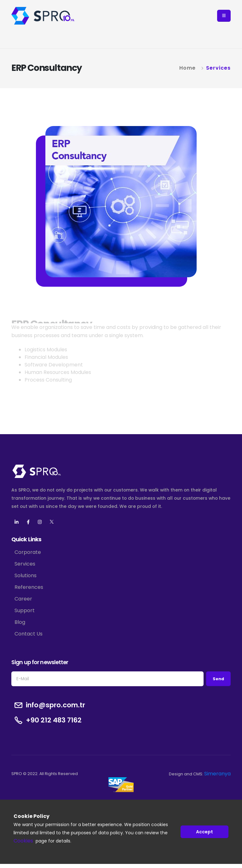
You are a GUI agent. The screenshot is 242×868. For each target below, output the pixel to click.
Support (25, 610)
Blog (20, 622)
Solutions (26, 575)
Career (23, 599)
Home (187, 68)
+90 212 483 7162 (54, 720)
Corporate (28, 552)
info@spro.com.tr (55, 705)
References (29, 587)
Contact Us (29, 634)
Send (218, 679)
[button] (224, 16)
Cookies (23, 841)
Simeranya (217, 774)
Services (218, 68)
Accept (205, 832)
